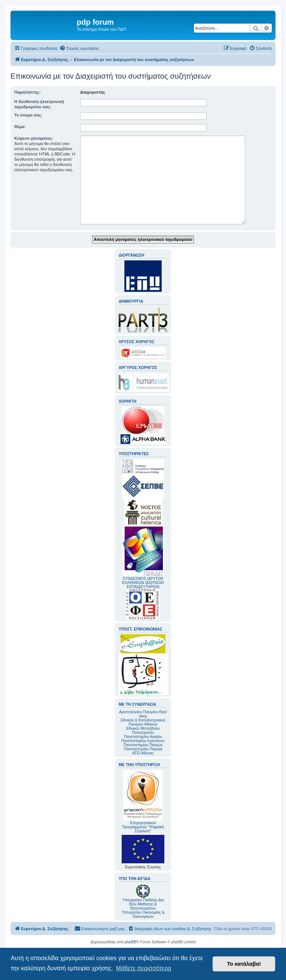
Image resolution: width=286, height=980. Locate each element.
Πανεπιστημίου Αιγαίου (143, 737)
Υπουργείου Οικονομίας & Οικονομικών (143, 914)
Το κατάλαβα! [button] (244, 964)
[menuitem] (79, 48)
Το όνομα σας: (28, 115)
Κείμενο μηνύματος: (34, 138)
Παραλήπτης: (28, 92)
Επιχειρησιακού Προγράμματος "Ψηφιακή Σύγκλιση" (143, 801)
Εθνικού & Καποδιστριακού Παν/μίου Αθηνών (143, 722)
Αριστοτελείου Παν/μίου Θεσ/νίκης (143, 714)
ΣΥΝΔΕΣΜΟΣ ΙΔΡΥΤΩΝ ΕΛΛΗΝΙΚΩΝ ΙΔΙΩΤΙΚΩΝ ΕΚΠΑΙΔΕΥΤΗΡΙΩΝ (143, 583)
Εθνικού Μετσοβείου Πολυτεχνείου (143, 731)
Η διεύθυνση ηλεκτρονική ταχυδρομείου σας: (39, 104)
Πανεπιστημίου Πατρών (143, 745)
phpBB (130, 942)
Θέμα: (20, 127)
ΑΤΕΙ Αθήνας (143, 753)
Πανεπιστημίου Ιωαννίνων (143, 741)
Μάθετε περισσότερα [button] (144, 968)
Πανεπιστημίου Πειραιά (143, 749)
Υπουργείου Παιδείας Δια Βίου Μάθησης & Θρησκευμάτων (143, 904)
